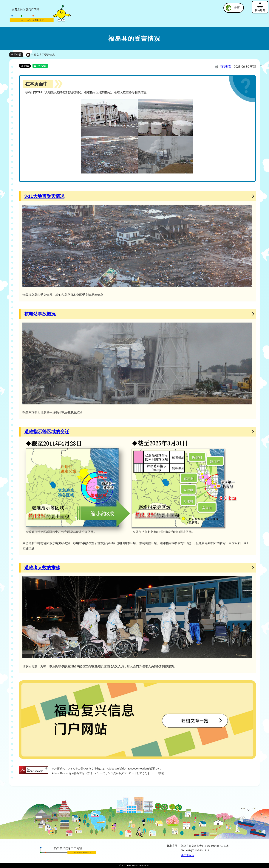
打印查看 (225, 67)
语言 (237, 8)
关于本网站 (188, 855)
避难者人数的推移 (42, 568)
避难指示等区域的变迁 (47, 432)
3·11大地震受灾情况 (44, 196)
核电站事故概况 (40, 314)
